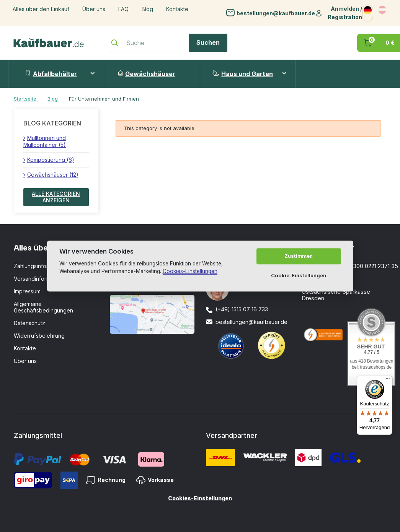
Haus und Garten (243, 74)
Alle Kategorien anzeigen (56, 197)
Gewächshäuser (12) (53, 175)
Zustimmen (299, 256)
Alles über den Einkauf (41, 9)
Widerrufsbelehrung (39, 336)
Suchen (208, 42)
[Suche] (168, 43)
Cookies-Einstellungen (200, 498)
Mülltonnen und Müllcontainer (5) (45, 142)
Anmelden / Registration (345, 13)
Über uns (94, 9)
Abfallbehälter (51, 74)
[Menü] (388, 380)
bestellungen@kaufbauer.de (276, 13)
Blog (147, 9)
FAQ (123, 9)
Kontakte (177, 9)
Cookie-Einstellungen (299, 275)
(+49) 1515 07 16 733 (242, 309)
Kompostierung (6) (51, 160)
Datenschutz (29, 323)
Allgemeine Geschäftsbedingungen (43, 307)
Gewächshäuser (147, 74)
